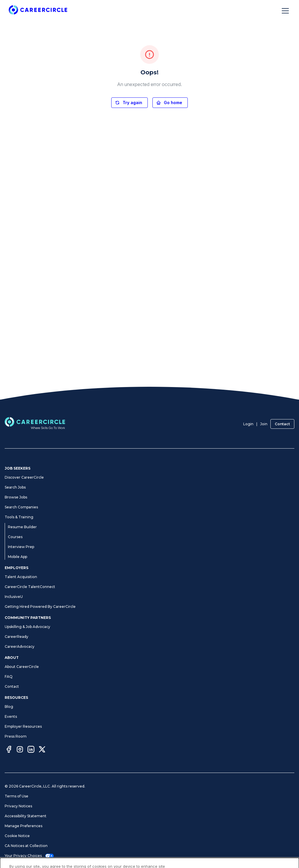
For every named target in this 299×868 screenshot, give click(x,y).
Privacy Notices (18, 806)
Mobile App (18, 557)
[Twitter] (42, 750)
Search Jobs (15, 487)
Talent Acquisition (21, 577)
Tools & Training (19, 517)
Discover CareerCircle (24, 477)
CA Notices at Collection (26, 846)
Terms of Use (16, 796)
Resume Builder (22, 527)
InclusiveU (14, 597)
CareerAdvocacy (20, 646)
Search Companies (21, 507)
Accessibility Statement (26, 816)
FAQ (9, 677)
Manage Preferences (24, 826)
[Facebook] (9, 750)
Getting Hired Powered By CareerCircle (40, 607)
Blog (9, 707)
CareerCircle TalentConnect (30, 587)
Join (264, 424)
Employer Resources (23, 726)
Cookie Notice (17, 836)
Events (11, 716)
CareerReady (16, 637)
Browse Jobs (16, 497)
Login (248, 424)
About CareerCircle (22, 667)
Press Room (16, 736)
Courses (15, 537)
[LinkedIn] (31, 750)
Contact (282, 424)
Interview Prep (21, 547)
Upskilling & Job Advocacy (27, 627)
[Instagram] (20, 750)
